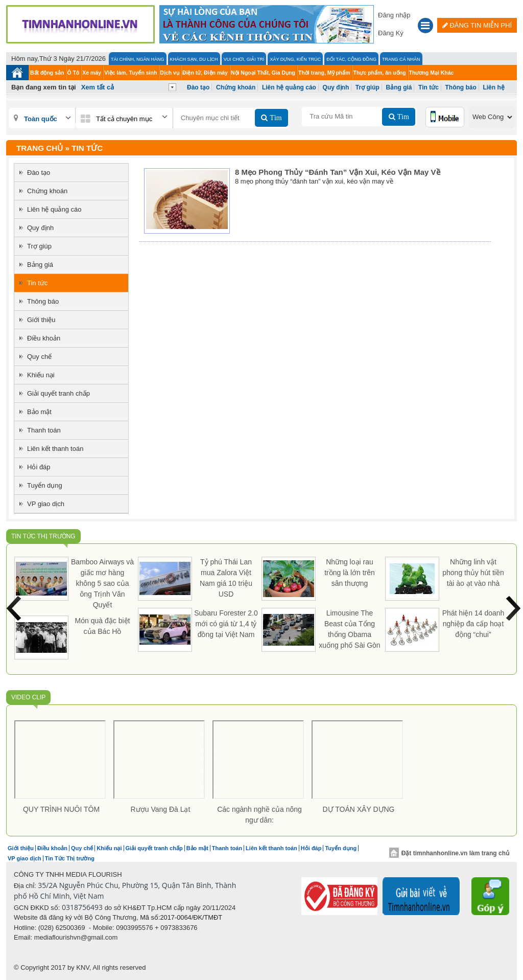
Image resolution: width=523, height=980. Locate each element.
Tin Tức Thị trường (43, 536)
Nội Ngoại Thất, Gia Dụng (263, 73)
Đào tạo (198, 87)
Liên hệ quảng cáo (289, 87)
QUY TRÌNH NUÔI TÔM (61, 809)
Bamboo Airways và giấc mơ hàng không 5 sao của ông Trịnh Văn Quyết (102, 583)
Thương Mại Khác (432, 73)
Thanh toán (44, 430)
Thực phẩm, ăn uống (380, 73)
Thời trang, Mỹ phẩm (324, 73)
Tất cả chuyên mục (124, 119)
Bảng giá (399, 87)
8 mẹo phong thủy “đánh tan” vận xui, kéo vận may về (338, 172)
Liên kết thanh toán (55, 449)
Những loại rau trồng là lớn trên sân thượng (350, 573)
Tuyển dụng (45, 485)
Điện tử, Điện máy (205, 73)
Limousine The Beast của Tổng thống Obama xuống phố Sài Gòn (349, 629)
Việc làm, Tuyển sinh (130, 73)
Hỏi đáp (39, 467)
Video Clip (28, 697)
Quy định (336, 87)
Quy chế (39, 357)
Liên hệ (493, 87)
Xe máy (92, 73)
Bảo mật (39, 412)
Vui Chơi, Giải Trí (244, 59)
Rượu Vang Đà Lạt (161, 809)
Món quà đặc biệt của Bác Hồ (103, 626)
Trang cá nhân (401, 59)
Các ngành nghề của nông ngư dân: (259, 815)
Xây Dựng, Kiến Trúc (295, 59)
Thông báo (461, 87)
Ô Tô (73, 73)
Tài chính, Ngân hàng (138, 59)
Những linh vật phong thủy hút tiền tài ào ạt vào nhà (473, 573)
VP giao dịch (46, 504)
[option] (61, 769)
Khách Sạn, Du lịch (194, 59)
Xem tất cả (98, 87)
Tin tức (429, 87)
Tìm (275, 118)
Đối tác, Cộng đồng (351, 59)
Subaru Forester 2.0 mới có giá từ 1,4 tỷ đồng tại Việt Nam (226, 624)
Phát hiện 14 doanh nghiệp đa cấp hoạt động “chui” (473, 624)
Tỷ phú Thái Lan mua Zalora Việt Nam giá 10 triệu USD (226, 578)
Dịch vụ (170, 73)
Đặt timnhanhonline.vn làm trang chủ (449, 853)
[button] (425, 27)
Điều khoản (44, 338)
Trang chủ (40, 148)
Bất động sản (47, 73)
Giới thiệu (41, 320)
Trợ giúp (367, 87)
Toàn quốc (41, 119)
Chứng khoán (236, 87)
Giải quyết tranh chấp (58, 393)
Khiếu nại (41, 375)
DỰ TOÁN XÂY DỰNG (358, 809)
